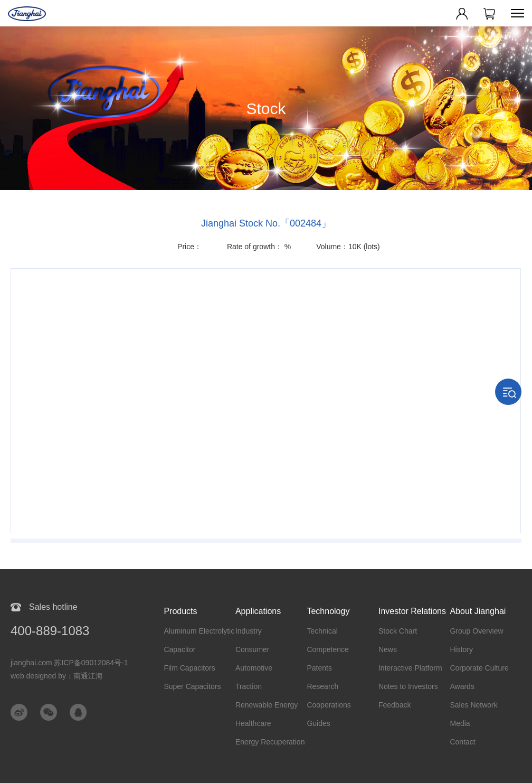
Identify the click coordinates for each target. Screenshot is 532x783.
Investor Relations (412, 611)
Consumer (253, 649)
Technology (328, 611)
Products (180, 611)
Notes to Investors (408, 686)
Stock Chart (398, 631)
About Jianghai (478, 611)
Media (460, 723)
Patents (319, 668)
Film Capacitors (189, 668)
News (388, 649)
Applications (258, 611)
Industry (249, 631)
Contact (462, 742)
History (461, 649)
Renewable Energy (267, 705)
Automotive (254, 668)
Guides (318, 723)
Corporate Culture (479, 668)
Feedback (395, 705)
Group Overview (476, 631)
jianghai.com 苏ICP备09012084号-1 (69, 663)
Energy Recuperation (270, 742)
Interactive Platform (410, 668)
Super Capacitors (192, 686)
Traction (249, 686)
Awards (462, 686)
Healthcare (253, 723)
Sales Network (473, 705)
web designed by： (57, 676)
